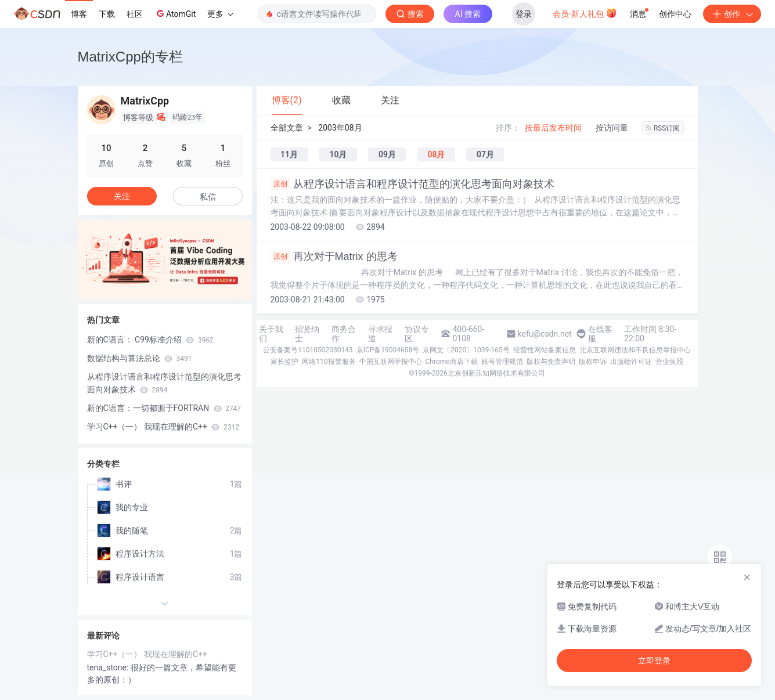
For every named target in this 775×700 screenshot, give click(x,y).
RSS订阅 (663, 128)
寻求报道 (380, 334)
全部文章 (287, 128)
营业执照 (669, 362)
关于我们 (271, 334)
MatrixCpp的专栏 (130, 57)
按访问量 (612, 128)
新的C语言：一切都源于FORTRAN (164, 408)
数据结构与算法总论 (140, 358)
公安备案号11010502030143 (308, 350)
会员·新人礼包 (585, 13)
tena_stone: (109, 667)
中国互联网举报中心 (391, 362)
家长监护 (284, 362)
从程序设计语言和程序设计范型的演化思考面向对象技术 (412, 184)
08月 (436, 154)
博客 (79, 14)
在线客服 (600, 334)
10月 (338, 154)
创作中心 (675, 14)
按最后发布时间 (553, 128)
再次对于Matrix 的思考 (334, 257)
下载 (107, 14)
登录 (524, 14)
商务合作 (344, 334)
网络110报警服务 (329, 362)
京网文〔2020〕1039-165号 (466, 350)
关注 (122, 196)
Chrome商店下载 (452, 362)
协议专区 (417, 334)
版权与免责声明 (551, 362)
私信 (208, 197)
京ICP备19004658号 (388, 350)
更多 (220, 14)
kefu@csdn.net (545, 334)
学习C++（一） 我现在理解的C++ (163, 427)
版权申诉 (593, 362)
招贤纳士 (307, 334)
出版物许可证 (631, 362)
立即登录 (654, 661)
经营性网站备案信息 (545, 350)
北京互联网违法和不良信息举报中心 (635, 350)
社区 (135, 14)
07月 (485, 154)
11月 (289, 154)
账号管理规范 (502, 362)
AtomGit (175, 13)
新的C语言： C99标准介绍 (150, 340)
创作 (732, 14)
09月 (387, 154)
